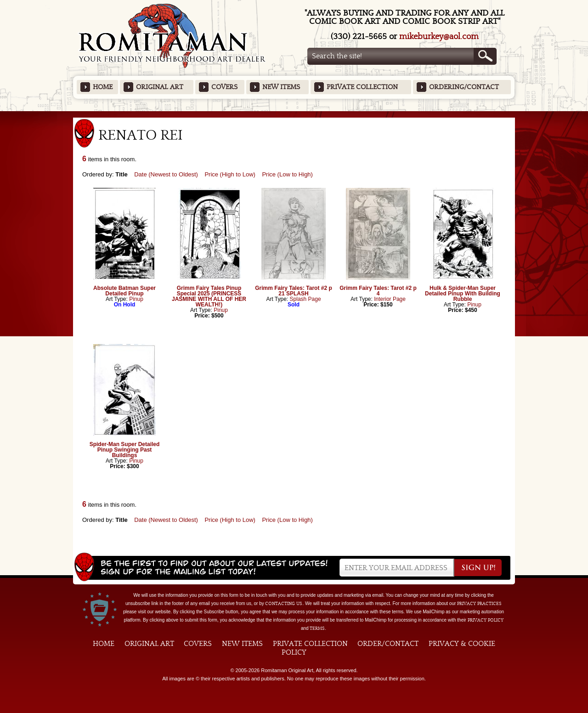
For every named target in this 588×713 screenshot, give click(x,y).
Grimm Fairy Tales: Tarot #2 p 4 (378, 291)
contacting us (284, 604)
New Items (281, 87)
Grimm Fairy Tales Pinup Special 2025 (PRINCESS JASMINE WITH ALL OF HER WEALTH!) (209, 296)
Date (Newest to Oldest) (166, 174)
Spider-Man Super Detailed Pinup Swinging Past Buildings (125, 450)
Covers (224, 87)
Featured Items (294, 114)
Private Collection (362, 87)
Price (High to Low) (230, 174)
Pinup (136, 299)
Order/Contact (388, 644)
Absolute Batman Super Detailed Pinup (124, 291)
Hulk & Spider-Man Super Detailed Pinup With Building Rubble (463, 294)
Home (103, 87)
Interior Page (390, 299)
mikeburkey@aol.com (439, 37)
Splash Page (305, 299)
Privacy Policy (486, 620)
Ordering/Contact (464, 87)
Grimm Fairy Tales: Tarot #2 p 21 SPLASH (294, 291)
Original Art (160, 87)
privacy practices (479, 604)
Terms (317, 628)
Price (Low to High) (287, 174)
